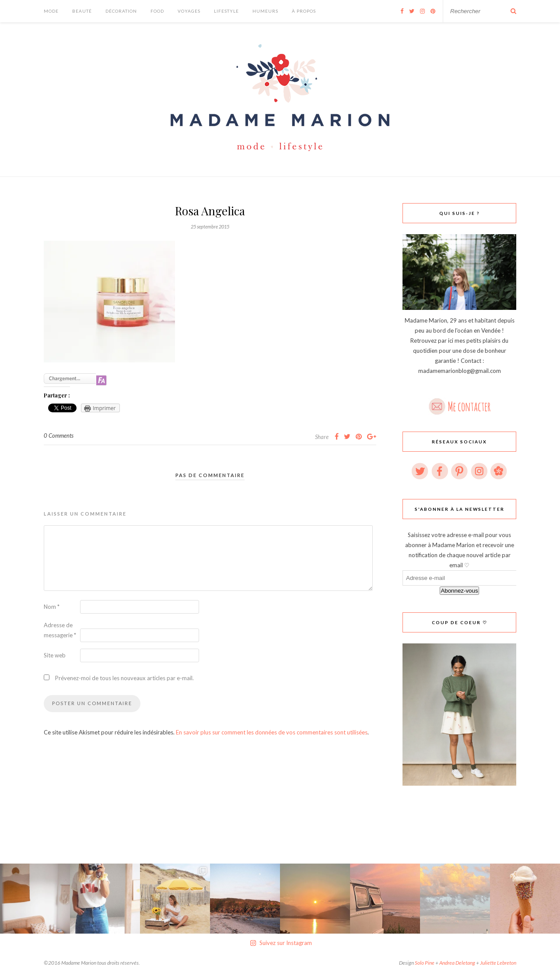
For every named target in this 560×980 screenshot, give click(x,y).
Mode (51, 11)
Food (157, 11)
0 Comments (59, 436)
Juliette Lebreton (498, 963)
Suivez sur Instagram (281, 943)
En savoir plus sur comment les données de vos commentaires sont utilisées (272, 732)
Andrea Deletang (457, 963)
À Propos (304, 11)
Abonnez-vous (459, 591)
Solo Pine (425, 963)
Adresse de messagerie (60, 630)
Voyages (189, 11)
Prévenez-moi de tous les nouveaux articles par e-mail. (124, 678)
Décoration (121, 11)
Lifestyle (226, 11)
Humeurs (265, 11)
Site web (55, 655)
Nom (52, 607)
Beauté (82, 11)
